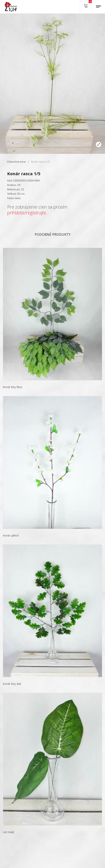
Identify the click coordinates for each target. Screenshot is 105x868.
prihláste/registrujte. (27, 213)
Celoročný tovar (17, 162)
